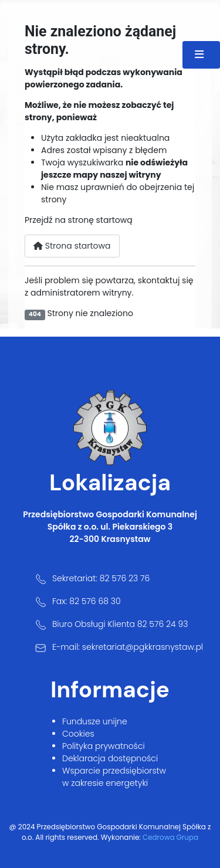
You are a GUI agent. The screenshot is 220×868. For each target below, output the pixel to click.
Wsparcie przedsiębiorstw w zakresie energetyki (114, 777)
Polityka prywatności (104, 746)
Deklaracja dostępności (110, 758)
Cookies (78, 734)
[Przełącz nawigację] (201, 55)
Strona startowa (72, 246)
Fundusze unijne (95, 721)
